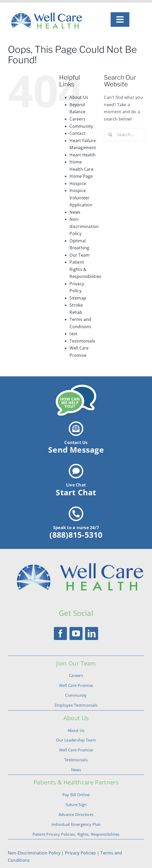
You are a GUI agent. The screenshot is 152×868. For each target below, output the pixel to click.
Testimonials (82, 341)
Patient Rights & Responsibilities (85, 269)
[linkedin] (92, 633)
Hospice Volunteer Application (81, 198)
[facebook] (60, 633)
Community (81, 126)
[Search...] (124, 135)
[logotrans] (76, 559)
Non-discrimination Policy (84, 226)
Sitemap (78, 298)
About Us (79, 97)
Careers (77, 119)
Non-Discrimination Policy (34, 853)
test (73, 334)
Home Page (81, 176)
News (75, 212)
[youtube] (76, 633)
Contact (77, 133)
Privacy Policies (80, 853)
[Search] (110, 135)
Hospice (78, 183)
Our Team (80, 255)
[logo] (45, 10)
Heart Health (83, 155)
